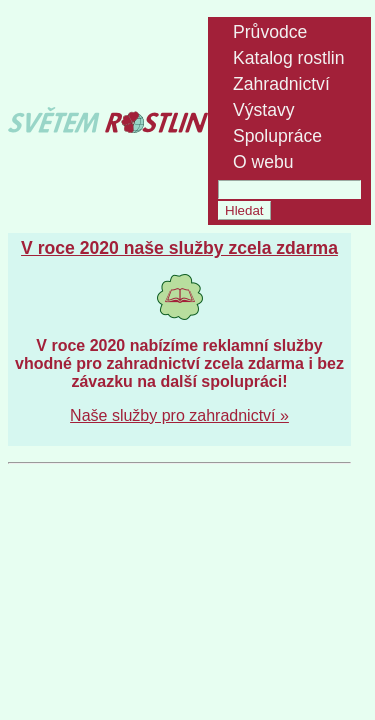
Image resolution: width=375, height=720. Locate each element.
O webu (263, 162)
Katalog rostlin (289, 58)
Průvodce (270, 32)
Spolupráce (277, 136)
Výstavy (264, 110)
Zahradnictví (281, 84)
